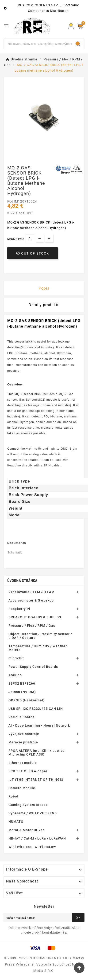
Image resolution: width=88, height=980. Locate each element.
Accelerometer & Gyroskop (31, 600)
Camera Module (22, 788)
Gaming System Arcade (28, 805)
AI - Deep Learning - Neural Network (39, 725)
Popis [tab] (44, 288)
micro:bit (16, 658)
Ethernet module (23, 763)
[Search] (78, 44)
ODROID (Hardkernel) (27, 700)
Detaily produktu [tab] (44, 305)
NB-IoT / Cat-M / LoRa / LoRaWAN (37, 838)
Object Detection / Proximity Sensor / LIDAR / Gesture (40, 636)
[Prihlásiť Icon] (71, 26)
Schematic (15, 553)
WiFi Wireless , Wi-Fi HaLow (32, 847)
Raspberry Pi (19, 609)
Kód (11, 201)
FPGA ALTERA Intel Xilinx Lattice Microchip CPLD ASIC (37, 752)
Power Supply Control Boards (33, 667)
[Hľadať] (38, 44)
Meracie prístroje (23, 742)
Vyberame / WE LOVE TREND (33, 813)
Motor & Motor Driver (26, 830)
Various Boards (21, 717)
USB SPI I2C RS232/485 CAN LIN (36, 709)
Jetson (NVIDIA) (22, 692)
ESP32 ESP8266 (22, 683)
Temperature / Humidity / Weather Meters (38, 648)
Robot (13, 796)
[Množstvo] (30, 239)
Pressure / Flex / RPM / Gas (32, 626)
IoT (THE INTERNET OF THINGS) (36, 780)
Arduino (15, 675)
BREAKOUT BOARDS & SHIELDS (35, 617)
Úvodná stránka (22, 581)
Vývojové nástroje (24, 734)
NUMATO (16, 822)
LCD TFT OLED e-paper (28, 771)
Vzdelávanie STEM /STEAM (31, 592)
